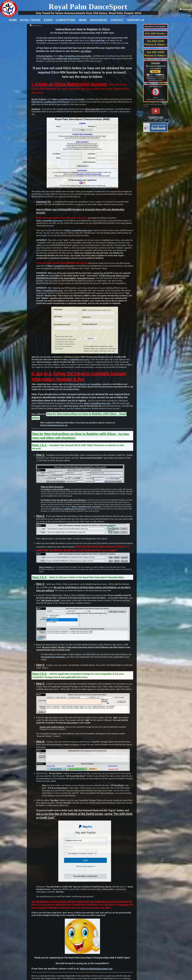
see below (86, 51)
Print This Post (37, 26)
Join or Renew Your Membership (156, 93)
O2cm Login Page (98, 40)
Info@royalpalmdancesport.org (54, 425)
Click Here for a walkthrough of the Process (61, 59)
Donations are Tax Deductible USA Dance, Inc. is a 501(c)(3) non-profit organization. (156, 78)
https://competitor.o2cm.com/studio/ (75, 56)
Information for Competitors (53, 657)
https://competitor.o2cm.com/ (50, 221)
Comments (187, 9)
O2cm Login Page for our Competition (85, 384)
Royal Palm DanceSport (88, 7)
